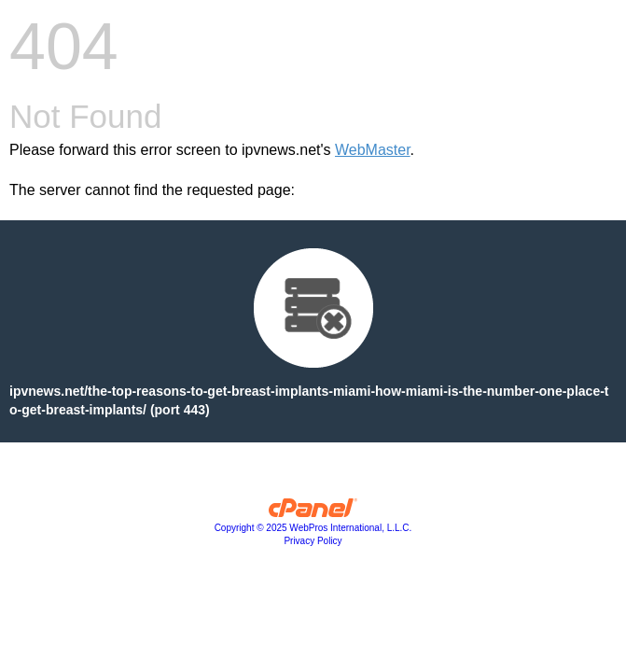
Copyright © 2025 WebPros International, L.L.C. (313, 528)
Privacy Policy (313, 541)
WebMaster (373, 150)
